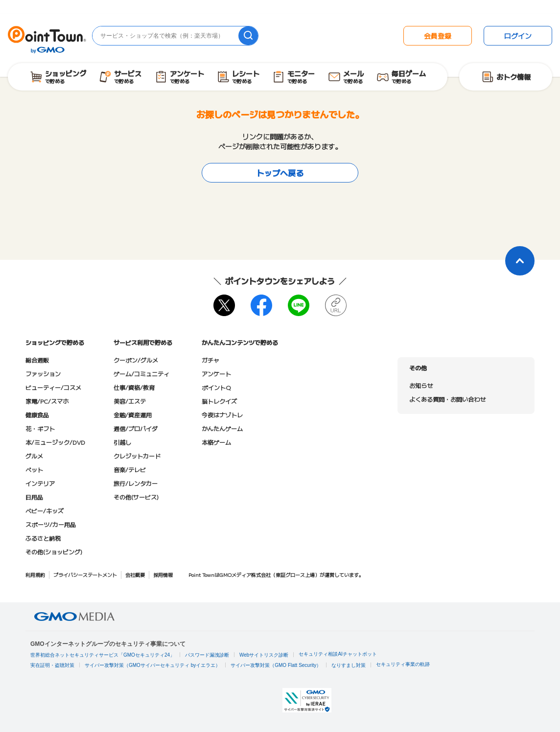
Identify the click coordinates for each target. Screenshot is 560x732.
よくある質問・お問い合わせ (447, 399)
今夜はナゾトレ (222, 415)
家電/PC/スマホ (47, 401)
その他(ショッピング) (54, 552)
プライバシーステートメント (85, 575)
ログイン (518, 36)
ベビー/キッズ (45, 511)
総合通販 (37, 360)
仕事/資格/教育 (134, 387)
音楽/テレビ (130, 469)
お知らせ (421, 385)
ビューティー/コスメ (53, 387)
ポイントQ (216, 387)
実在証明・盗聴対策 (52, 665)
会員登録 (438, 36)
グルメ (34, 456)
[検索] (248, 36)
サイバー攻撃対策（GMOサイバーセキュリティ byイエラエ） (152, 665)
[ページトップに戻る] (520, 261)
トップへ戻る (280, 173)
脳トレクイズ (219, 401)
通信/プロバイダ (136, 428)
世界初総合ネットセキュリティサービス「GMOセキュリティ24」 (103, 655)
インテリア (40, 483)
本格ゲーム (216, 442)
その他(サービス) (136, 497)
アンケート (216, 374)
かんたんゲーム (222, 428)
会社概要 (135, 575)
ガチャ (210, 360)
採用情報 (163, 575)
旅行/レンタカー (136, 483)
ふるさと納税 (43, 538)
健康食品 (37, 415)
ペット (34, 469)
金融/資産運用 (133, 415)
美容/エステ (130, 401)
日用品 (34, 497)
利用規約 (35, 575)
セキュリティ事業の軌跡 (403, 664)
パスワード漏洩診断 (207, 655)
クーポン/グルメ (136, 360)
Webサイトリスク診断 (264, 655)
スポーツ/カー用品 (51, 524)
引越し (122, 442)
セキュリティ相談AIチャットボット (338, 654)
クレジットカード (137, 456)
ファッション (43, 374)
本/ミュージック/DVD (55, 442)
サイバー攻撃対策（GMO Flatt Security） (276, 665)
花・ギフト (40, 428)
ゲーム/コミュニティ (141, 374)
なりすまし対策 (349, 665)
